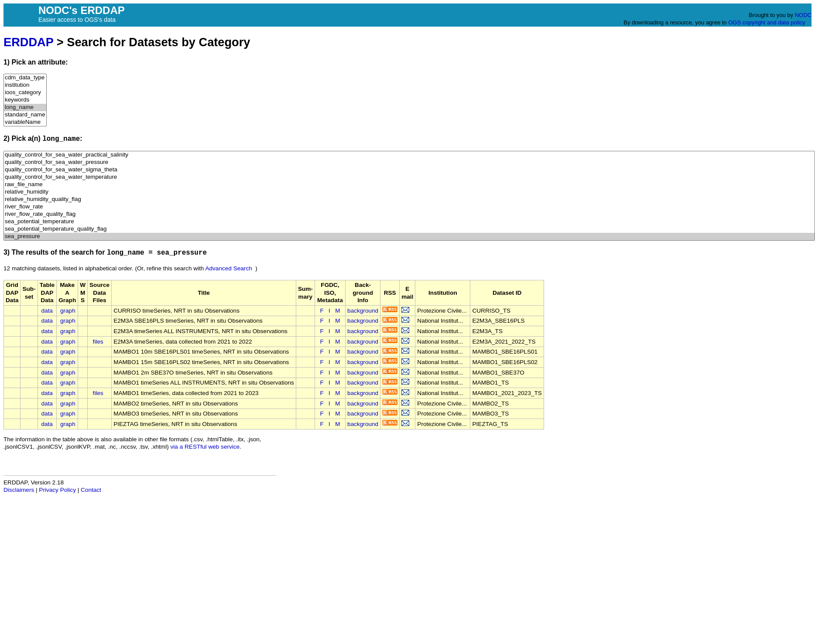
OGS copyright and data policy (767, 22)
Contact (91, 490)
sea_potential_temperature (409, 222)
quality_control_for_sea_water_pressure (409, 162)
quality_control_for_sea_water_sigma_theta (409, 170)
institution (25, 85)
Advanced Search (228, 268)
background (363, 311)
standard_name (25, 115)
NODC (803, 15)
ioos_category (25, 93)
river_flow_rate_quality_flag (409, 214)
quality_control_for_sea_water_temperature (409, 177)
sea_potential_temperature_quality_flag (409, 229)
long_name (25, 107)
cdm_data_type (25, 78)
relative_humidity (409, 192)
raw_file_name (409, 185)
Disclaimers (19, 490)
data (47, 311)
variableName (25, 122)
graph (68, 311)
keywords (25, 100)
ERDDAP (28, 42)
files (98, 342)
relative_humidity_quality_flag (409, 199)
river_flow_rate (409, 207)
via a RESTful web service (205, 447)
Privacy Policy (57, 490)
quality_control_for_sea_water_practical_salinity (409, 155)
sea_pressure (409, 237)
